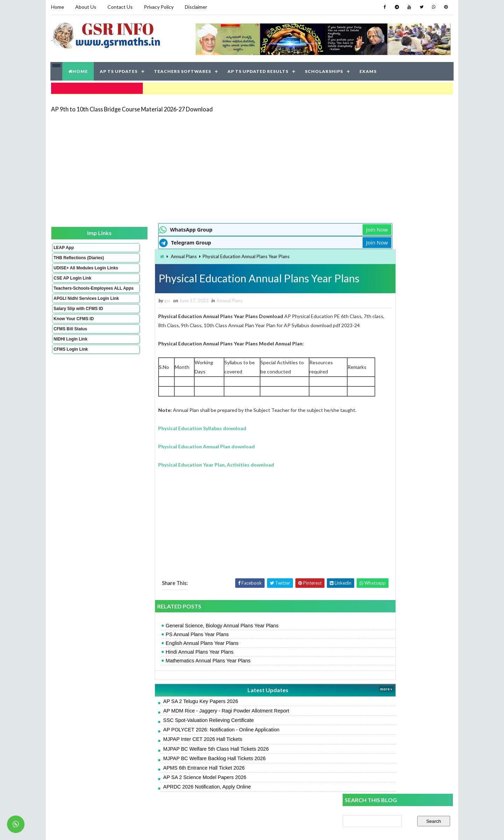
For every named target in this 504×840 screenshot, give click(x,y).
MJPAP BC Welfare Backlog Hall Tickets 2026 (176, 766)
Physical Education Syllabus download (163, 436)
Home (57, 7)
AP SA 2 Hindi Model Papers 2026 (380, 440)
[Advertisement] (252, 165)
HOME (78, 70)
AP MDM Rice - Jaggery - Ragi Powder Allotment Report (187, 718)
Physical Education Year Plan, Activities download (177, 472)
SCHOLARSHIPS (324, 70)
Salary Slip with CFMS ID (78, 326)
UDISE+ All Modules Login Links (73, 273)
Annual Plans (145, 255)
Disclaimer (196, 7)
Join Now (318, 228)
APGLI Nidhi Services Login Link (75, 314)
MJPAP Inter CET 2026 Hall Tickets (164, 747)
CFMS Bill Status (70, 346)
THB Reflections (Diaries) (69, 258)
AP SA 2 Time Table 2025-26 (408, 561)
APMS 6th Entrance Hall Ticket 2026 (165, 776)
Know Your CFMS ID (73, 336)
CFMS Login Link (70, 367)
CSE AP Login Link (72, 286)
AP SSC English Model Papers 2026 (381, 425)
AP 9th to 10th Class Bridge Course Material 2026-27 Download (132, 107)
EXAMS (368, 70)
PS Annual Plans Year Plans (158, 642)
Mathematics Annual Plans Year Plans (169, 668)
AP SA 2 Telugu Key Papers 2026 (162, 709)
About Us (85, 7)
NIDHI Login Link (70, 357)
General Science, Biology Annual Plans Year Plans (183, 633)
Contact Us (120, 7)
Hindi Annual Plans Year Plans (161, 660)
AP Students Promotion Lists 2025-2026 (388, 487)
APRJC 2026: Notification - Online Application (393, 472)
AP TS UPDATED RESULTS (258, 70)
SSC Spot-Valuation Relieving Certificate (170, 728)
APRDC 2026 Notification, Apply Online (168, 794)
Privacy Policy (158, 7)
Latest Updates (219, 698)
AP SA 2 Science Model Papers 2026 (166, 785)
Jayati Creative (219, 828)
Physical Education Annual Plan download (168, 454)
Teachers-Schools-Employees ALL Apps (75, 298)
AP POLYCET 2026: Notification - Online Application (182, 737)
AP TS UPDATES (119, 70)
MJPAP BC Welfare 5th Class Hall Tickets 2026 (177, 756)
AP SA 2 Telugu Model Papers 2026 (382, 381)
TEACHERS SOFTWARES (183, 70)
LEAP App (63, 246)
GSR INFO (117, 828)
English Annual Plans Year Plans (163, 651)
